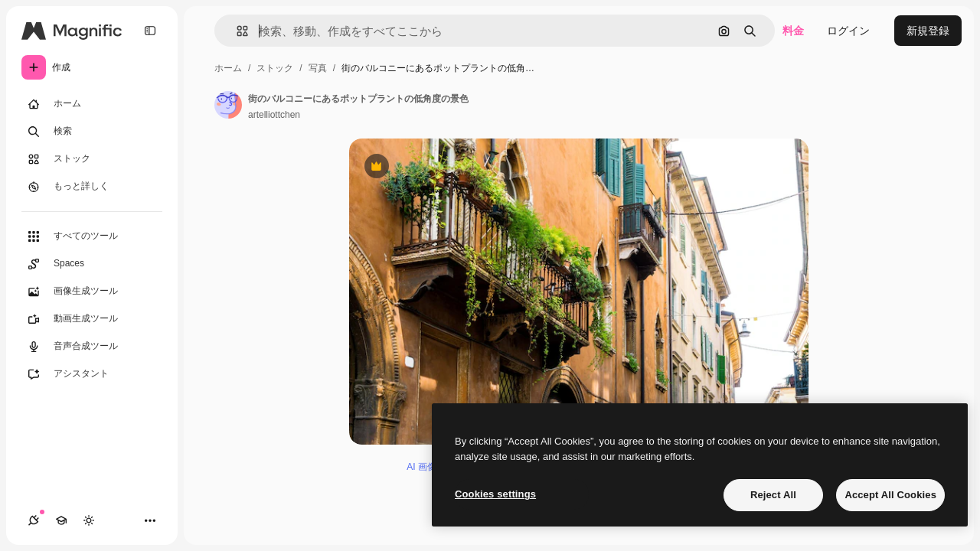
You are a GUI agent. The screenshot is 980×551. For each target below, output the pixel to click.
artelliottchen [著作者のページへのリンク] (274, 115)
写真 (318, 68)
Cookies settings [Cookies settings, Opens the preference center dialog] (495, 494)
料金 (793, 31)
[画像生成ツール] (92, 292)
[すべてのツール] (92, 236)
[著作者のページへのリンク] (228, 105)
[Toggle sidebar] (150, 31)
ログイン (848, 31)
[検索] (92, 132)
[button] (236, 31)
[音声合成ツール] (92, 347)
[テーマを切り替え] (89, 520)
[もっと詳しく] (92, 187)
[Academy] (61, 520)
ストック (275, 68)
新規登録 (928, 31)
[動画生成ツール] (92, 319)
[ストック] (92, 159)
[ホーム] (92, 104)
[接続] (34, 520)
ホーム (228, 68)
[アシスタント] (92, 374)
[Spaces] (92, 264)
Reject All (773, 495)
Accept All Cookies (890, 495)
